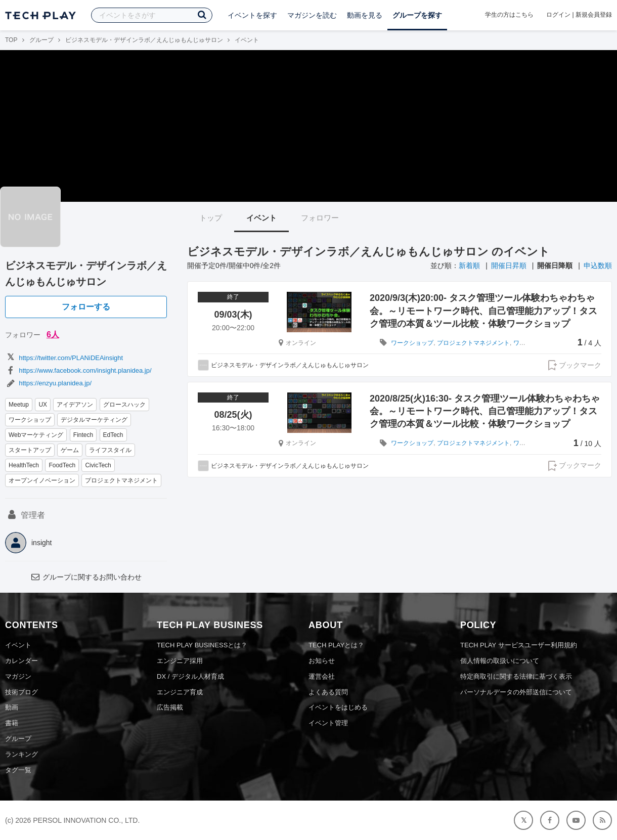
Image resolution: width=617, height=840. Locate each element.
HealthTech (24, 465)
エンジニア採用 (180, 661)
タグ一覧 (18, 770)
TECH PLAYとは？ (336, 645)
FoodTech (62, 465)
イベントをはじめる (338, 707)
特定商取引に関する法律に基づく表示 (516, 676)
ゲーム (70, 450)
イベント (261, 218)
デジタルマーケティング (94, 420)
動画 (12, 707)
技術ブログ (21, 692)
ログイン (558, 15)
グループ (41, 40)
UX (43, 405)
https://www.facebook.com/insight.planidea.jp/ (78, 370)
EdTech (113, 435)
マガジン (18, 676)
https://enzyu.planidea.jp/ (48, 383)
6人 (53, 335)
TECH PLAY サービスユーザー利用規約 (519, 645)
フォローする (86, 307)
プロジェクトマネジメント (121, 480)
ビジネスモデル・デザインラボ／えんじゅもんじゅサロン (144, 40)
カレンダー (21, 661)
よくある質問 (328, 692)
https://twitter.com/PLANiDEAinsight (64, 358)
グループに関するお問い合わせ (86, 577)
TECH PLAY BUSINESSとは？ (202, 645)
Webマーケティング (36, 435)
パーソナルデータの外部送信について (516, 692)
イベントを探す (252, 15)
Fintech (83, 435)
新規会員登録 (594, 15)
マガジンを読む (312, 15)
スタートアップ (30, 450)
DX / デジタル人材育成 (190, 676)
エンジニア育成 (180, 692)
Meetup (19, 405)
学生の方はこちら (509, 15)
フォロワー (320, 218)
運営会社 (322, 676)
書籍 (12, 723)
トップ (211, 218)
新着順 (469, 266)
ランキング (21, 754)
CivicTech (98, 465)
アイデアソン (75, 405)
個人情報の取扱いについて (500, 661)
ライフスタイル (110, 450)
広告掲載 (170, 707)
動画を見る (365, 15)
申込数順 (598, 266)
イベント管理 (328, 723)
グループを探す (417, 15)
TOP (11, 40)
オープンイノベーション (42, 480)
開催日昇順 (509, 266)
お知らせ (322, 661)
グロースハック (124, 405)
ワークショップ (30, 420)
